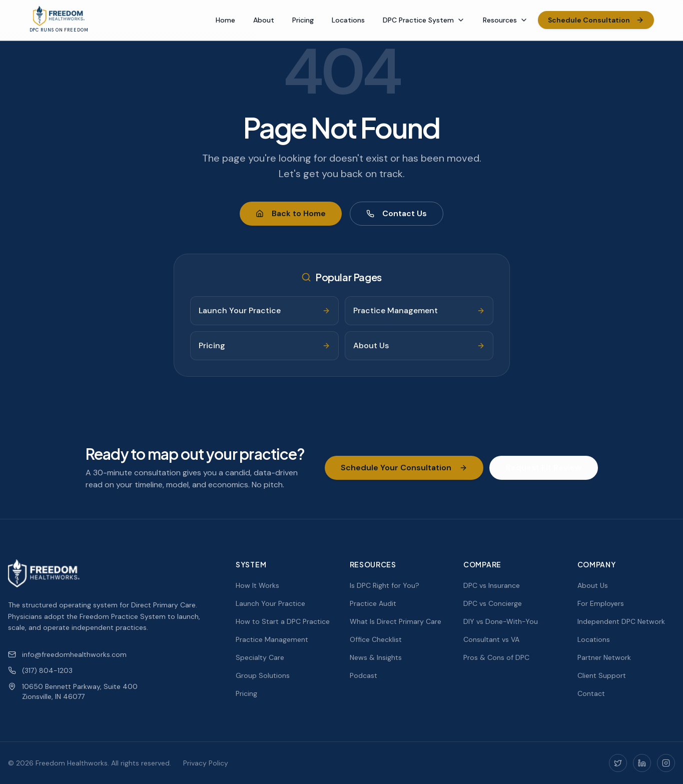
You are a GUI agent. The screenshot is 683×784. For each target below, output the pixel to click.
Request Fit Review (544, 468)
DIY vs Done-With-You (501, 621)
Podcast (364, 675)
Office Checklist (376, 639)
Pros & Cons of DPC (496, 657)
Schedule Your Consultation (404, 468)
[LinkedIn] (642, 763)
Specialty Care (260, 657)
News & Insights (376, 657)
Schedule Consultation (596, 20)
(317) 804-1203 (40, 670)
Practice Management (272, 639)
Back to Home (291, 213)
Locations (348, 20)
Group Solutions (263, 675)
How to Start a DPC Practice (283, 621)
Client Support (602, 675)
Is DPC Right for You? (385, 585)
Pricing (303, 20)
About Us (593, 585)
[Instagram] (666, 763)
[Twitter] (618, 763)
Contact (591, 693)
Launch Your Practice (270, 603)
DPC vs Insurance (492, 585)
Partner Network (604, 657)
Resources (505, 20)
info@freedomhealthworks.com (67, 654)
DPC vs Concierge (493, 603)
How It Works (257, 585)
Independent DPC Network (621, 621)
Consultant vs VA (491, 639)
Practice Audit (373, 603)
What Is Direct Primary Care (396, 621)
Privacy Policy (206, 763)
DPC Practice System (424, 20)
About (264, 20)
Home (225, 20)
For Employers (601, 603)
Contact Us (397, 213)
